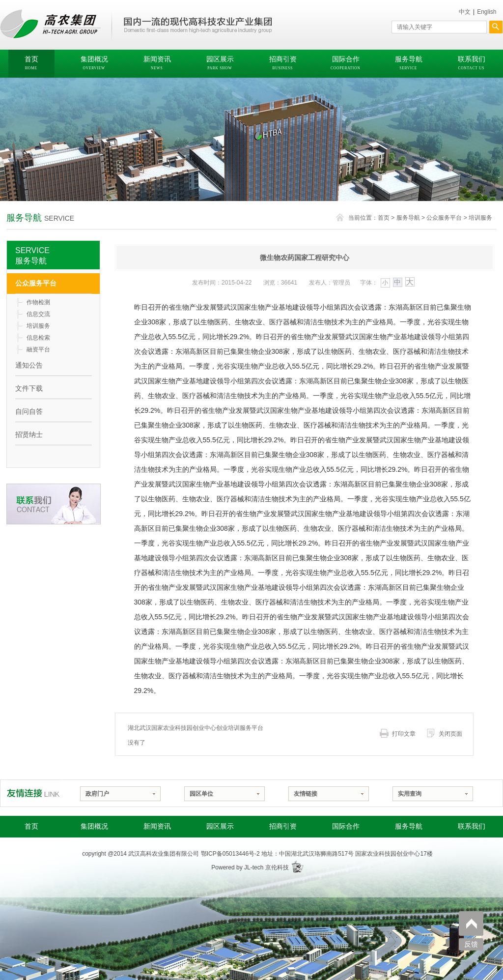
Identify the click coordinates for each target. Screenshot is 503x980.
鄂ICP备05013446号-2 (230, 854)
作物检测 (38, 302)
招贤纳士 (29, 434)
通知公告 (29, 365)
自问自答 (29, 411)
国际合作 (346, 826)
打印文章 (404, 734)
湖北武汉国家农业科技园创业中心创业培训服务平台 (196, 728)
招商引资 (283, 826)
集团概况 (94, 826)
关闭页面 (450, 734)
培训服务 (480, 218)
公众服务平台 (444, 218)
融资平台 (38, 349)
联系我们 (472, 826)
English (487, 12)
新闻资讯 (157, 826)
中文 (465, 12)
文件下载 (29, 388)
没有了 (137, 743)
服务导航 (408, 218)
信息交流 (38, 314)
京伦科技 (277, 867)
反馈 (471, 944)
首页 (384, 218)
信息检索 (38, 338)
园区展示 (220, 826)
